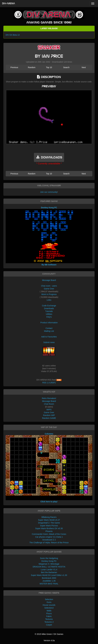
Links (49, 300)
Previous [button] (14, 67)
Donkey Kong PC (49, 561)
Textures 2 (49, 622)
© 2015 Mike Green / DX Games (49, 634)
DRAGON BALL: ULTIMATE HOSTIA (49, 567)
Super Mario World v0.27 (49, 520)
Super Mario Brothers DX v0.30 (49, 528)
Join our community (49, 192)
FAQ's (49, 317)
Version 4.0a (49, 640)
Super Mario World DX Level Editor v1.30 (49, 575)
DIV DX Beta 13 (13, 35)
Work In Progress (49, 294)
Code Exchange (49, 306)
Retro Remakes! (49, 398)
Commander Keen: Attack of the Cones (49, 534)
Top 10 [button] (49, 67)
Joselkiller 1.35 (49, 581)
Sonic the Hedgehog (49, 558)
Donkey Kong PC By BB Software (49, 236)
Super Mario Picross (49, 526)
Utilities (49, 314)
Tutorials (49, 311)
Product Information (49, 323)
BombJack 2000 (49, 578)
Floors (49, 613)
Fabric (49, 616)
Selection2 (49, 608)
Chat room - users (49, 286)
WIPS (49, 410)
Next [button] (84, 67)
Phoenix (49, 531)
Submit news (49, 342)
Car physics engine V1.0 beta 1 (49, 537)
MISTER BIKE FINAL (49, 584)
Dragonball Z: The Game (49, 523)
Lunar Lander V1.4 (49, 570)
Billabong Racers (49, 517)
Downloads (49, 308)
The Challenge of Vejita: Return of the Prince (49, 543)
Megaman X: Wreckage (49, 564)
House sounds (49, 605)
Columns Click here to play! (49, 468)
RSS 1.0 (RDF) (49, 383)
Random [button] (32, 67)
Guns (49, 602)
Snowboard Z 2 (49, 540)
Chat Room (49, 404)
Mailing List (49, 331)
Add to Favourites (49, 337)
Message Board (49, 280)
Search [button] (66, 67)
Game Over (49, 289)
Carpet (49, 625)
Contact (49, 328)
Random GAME (49, 418)
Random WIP (49, 415)
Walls (49, 611)
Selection (49, 599)
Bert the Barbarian (49, 572)
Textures (49, 619)
